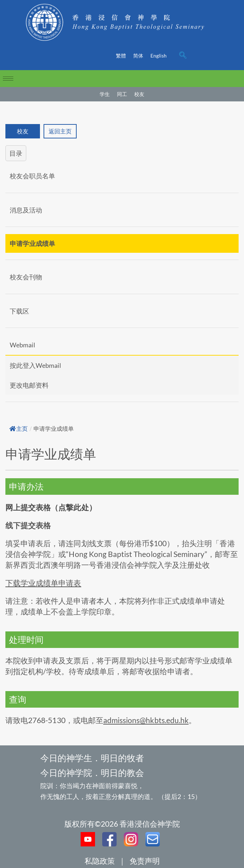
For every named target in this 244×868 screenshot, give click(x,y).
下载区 (19, 311)
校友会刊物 (26, 277)
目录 (16, 153)
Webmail (22, 345)
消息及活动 (26, 210)
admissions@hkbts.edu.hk (146, 720)
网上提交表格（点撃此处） (51, 507)
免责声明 (145, 861)
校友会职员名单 (32, 176)
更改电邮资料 (29, 385)
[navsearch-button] (183, 56)
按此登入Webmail (35, 365)
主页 (19, 429)
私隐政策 (100, 861)
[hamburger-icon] (8, 79)
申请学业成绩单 (32, 243)
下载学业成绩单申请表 (43, 583)
